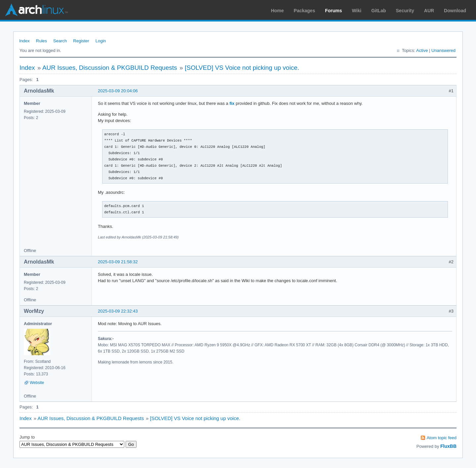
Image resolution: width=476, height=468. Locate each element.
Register (81, 41)
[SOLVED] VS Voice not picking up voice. (242, 68)
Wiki (357, 11)
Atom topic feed (442, 438)
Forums (333, 11)
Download (455, 11)
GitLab (378, 11)
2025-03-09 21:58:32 (118, 262)
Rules (41, 41)
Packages (305, 11)
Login (101, 41)
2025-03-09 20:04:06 (118, 91)
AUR (429, 11)
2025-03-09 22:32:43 (118, 311)
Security (405, 11)
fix (232, 103)
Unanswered (443, 50)
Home (278, 11)
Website (37, 383)
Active (422, 50)
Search (60, 41)
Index (24, 41)
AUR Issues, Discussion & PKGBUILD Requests (110, 68)
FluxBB (448, 446)
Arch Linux (36, 10)
